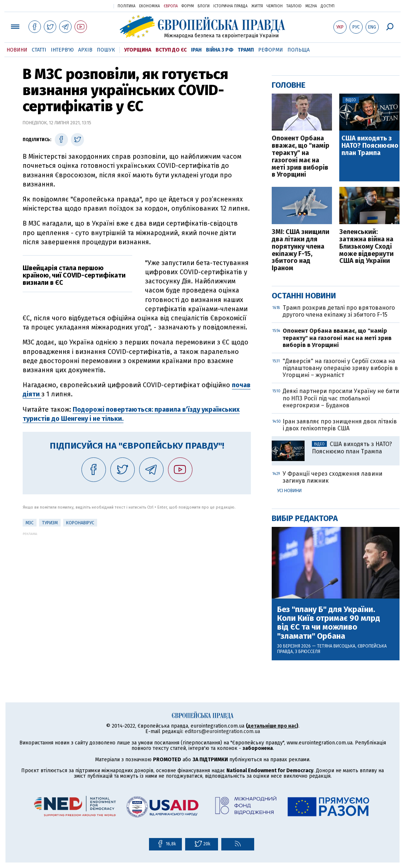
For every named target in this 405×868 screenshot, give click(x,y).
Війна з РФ (220, 50)
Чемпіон (275, 6)
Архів (85, 50)
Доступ (328, 6)
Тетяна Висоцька (336, 646)
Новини (17, 50)
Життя (257, 6)
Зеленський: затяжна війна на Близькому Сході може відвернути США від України (366, 247)
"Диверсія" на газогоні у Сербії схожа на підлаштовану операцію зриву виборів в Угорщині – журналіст (340, 368)
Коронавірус (80, 523)
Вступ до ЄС (171, 50)
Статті (39, 50)
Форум (188, 6)
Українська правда (90, 6)
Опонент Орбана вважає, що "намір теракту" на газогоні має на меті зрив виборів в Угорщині (301, 157)
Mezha (311, 6)
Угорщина (138, 50)
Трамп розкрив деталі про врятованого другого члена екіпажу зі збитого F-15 (339, 311)
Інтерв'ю (62, 50)
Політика (127, 6)
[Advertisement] (137, 587)
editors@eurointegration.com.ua (222, 731)
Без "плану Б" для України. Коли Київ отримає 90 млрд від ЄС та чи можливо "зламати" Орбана (329, 623)
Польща (299, 50)
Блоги (204, 6)
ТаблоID (294, 6)
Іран (196, 50)
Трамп (246, 50)
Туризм (50, 523)
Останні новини (304, 296)
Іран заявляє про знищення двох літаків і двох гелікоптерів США (340, 425)
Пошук (106, 50)
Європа (171, 6)
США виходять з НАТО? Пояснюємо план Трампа (370, 146)
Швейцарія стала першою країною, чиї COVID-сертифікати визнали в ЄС (74, 275)
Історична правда (230, 6)
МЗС (30, 523)
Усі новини (289, 491)
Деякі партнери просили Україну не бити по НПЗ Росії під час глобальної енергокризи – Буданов (341, 398)
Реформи (271, 50)
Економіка (150, 6)
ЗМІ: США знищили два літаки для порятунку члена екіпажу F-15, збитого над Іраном (301, 250)
